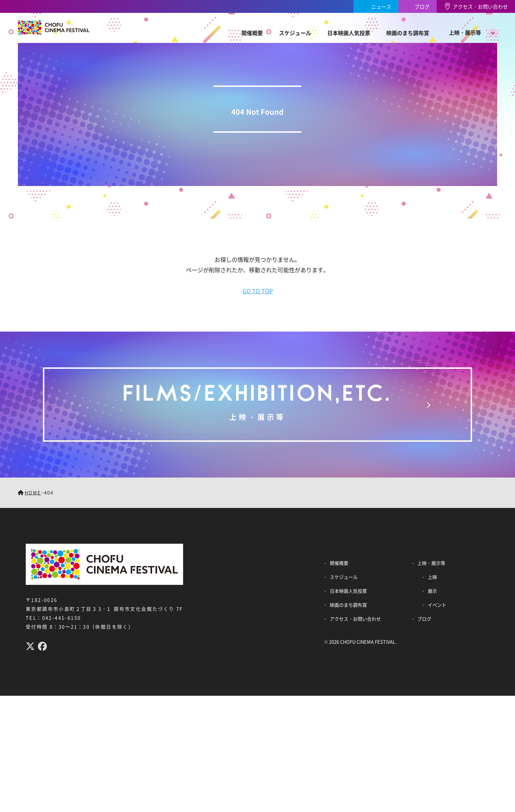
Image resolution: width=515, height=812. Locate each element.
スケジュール (295, 33)
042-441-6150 (62, 618)
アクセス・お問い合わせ (480, 6)
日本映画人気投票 (349, 33)
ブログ (422, 6)
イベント (437, 605)
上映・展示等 (465, 32)
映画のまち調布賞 (408, 33)
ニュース (381, 6)
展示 (432, 591)
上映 (432, 577)
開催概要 (252, 33)
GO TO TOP (258, 291)
